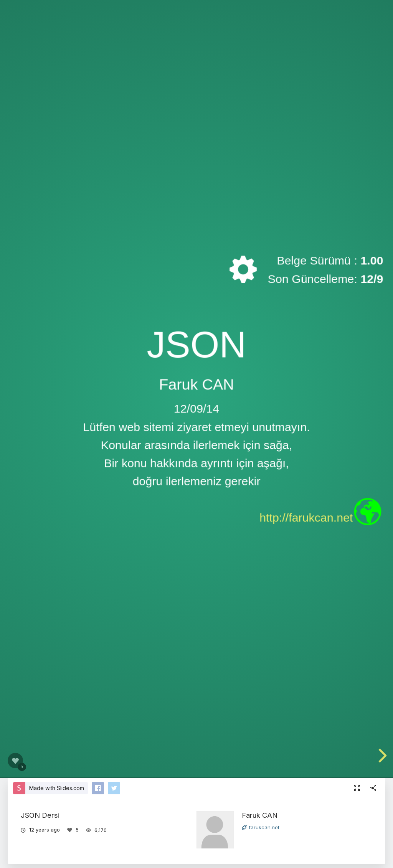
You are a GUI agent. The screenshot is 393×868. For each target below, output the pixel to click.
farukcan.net (261, 827)
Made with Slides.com (57, 788)
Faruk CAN (260, 815)
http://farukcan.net (306, 517)
